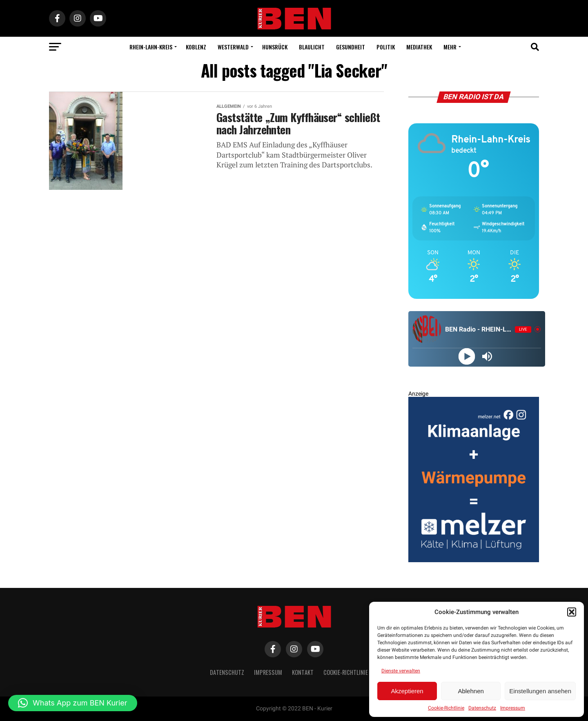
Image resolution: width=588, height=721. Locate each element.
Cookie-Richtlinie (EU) (351, 672)
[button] (572, 612)
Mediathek (419, 47)
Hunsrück (275, 47)
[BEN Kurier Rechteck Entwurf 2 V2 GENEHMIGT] (474, 560)
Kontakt (303, 672)
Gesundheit (351, 47)
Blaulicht (312, 47)
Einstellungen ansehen (540, 691)
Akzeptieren (407, 691)
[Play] (467, 356)
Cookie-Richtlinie (446, 708)
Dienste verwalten (401, 671)
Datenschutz (482, 708)
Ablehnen (471, 691)
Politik (386, 47)
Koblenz (196, 47)
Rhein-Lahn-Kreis (151, 47)
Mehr (450, 47)
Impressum (513, 708)
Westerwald (233, 47)
